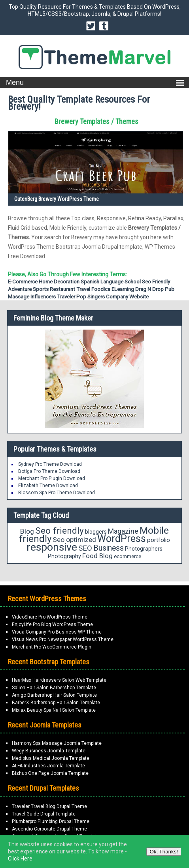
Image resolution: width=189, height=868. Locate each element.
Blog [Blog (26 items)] (27, 531)
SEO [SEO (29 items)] (85, 548)
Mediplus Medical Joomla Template (51, 758)
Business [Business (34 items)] (109, 548)
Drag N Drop (149, 289)
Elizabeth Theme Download (48, 486)
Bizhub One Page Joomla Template (50, 773)
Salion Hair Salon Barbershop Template (54, 688)
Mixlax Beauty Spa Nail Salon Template (54, 710)
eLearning (123, 289)
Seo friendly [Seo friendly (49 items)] (60, 531)
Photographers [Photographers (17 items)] (144, 549)
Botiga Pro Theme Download (49, 471)
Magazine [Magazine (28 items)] (123, 531)
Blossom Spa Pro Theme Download (57, 493)
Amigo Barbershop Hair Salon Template (54, 695)
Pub (170, 289)
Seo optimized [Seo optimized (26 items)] (74, 540)
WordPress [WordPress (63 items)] (122, 539)
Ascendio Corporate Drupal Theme (49, 829)
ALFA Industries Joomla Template (48, 766)
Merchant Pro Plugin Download (52, 478)
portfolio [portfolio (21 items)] (159, 540)
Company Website (127, 297)
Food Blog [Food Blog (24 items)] (97, 556)
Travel (83, 289)
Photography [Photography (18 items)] (64, 556)
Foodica (101, 289)
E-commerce (23, 282)
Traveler (66, 297)
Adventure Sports (28, 289)
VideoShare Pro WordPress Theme (50, 617)
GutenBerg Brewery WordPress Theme (57, 199)
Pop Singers (91, 297)
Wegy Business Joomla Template (49, 751)
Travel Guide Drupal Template (44, 814)
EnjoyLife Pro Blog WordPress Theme (52, 624)
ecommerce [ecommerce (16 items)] (128, 556)
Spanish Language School (111, 282)
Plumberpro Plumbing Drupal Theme (51, 821)
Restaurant (62, 289)
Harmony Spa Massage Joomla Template (57, 743)
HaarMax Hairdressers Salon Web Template (59, 680)
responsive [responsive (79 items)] (52, 547)
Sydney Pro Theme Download (50, 464)
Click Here (20, 859)
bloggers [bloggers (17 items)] (96, 532)
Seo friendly (156, 282)
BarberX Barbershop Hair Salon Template (56, 703)
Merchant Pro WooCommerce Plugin (52, 647)
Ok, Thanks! (164, 852)
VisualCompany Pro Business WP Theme (57, 632)
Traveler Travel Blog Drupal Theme (49, 806)
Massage (19, 297)
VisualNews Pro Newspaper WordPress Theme (63, 639)
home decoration (59, 282)
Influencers (43, 297)
